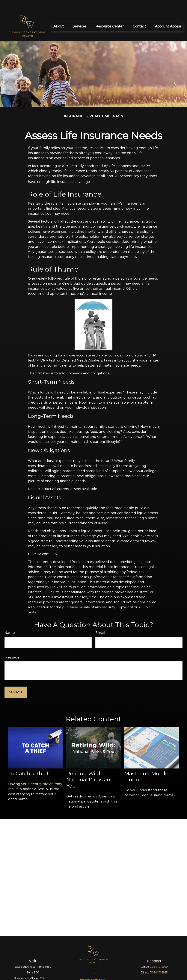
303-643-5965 (159, 961)
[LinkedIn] (93, 962)
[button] (59, 15)
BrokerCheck (135, 976)
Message (12, 646)
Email (100, 621)
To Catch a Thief (28, 762)
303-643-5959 (159, 955)
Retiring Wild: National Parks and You (90, 768)
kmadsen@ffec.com (93, 969)
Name (10, 621)
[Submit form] (16, 681)
